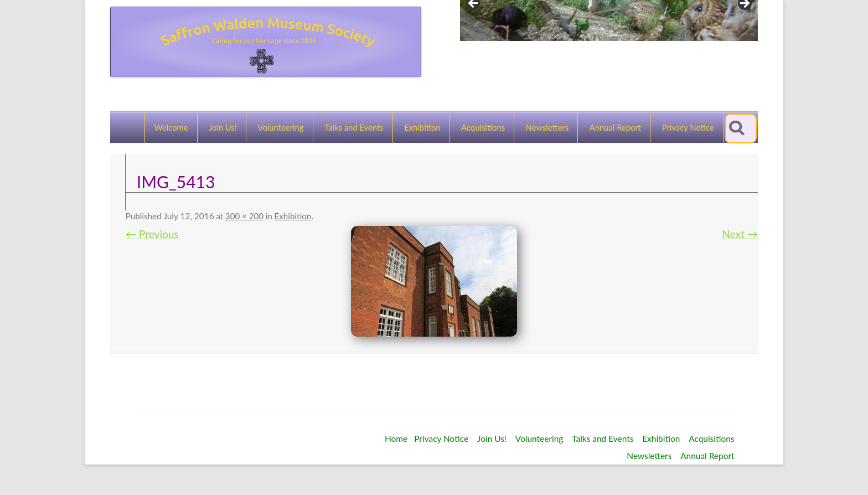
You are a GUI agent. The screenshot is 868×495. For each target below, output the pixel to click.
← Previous (152, 234)
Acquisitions (483, 127)
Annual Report (615, 127)
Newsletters (547, 127)
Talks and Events (354, 127)
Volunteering (281, 127)
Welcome (171, 127)
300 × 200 (244, 216)
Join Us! (223, 127)
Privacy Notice (688, 127)
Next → (740, 234)
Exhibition (422, 127)
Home (396, 439)
